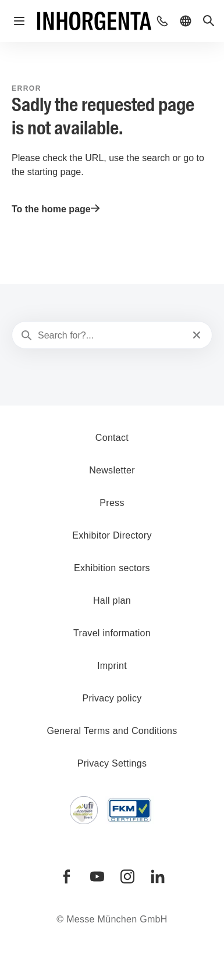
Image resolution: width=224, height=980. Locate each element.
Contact (112, 438)
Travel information (112, 633)
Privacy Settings (112, 763)
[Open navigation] (19, 21)
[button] (162, 21)
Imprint (112, 666)
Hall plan (112, 601)
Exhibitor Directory (112, 535)
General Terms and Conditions (112, 731)
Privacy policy (112, 698)
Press (112, 503)
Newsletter (112, 470)
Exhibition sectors (112, 568)
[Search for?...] (111, 336)
